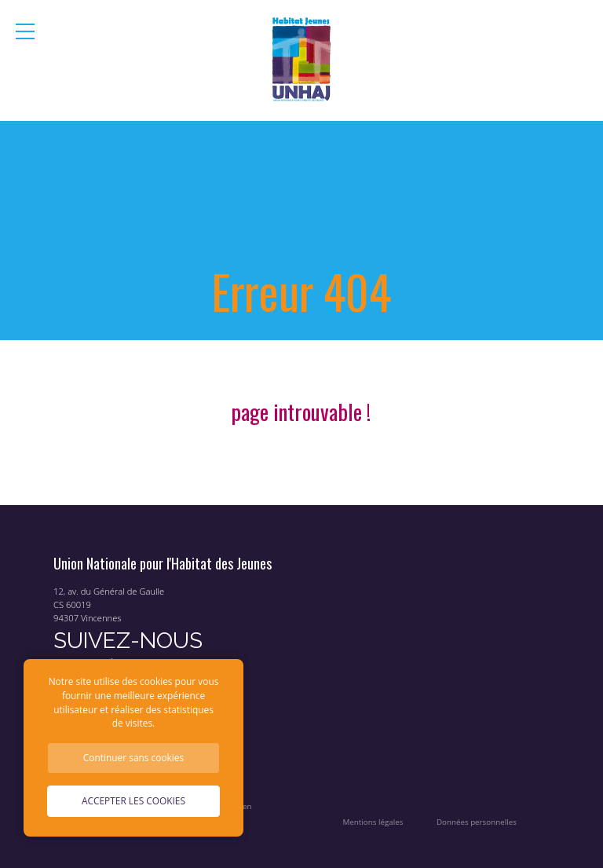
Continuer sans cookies (133, 757)
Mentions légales (373, 822)
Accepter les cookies (133, 800)
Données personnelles (477, 822)
